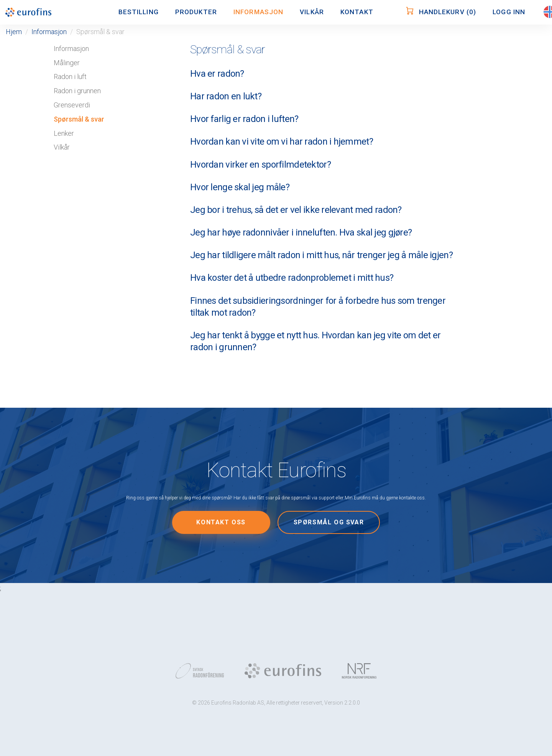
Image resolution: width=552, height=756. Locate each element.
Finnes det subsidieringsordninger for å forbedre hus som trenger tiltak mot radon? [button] (318, 307)
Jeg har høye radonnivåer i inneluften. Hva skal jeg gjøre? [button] (301, 232)
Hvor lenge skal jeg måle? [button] (240, 187)
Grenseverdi (72, 105)
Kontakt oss (221, 522)
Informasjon (49, 32)
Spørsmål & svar (79, 119)
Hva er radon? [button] (217, 74)
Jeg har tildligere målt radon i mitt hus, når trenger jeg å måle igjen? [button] (321, 255)
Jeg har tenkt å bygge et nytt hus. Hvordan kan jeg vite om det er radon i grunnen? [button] (315, 341)
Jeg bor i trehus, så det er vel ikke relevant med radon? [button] (296, 210)
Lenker (64, 133)
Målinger (67, 63)
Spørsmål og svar (329, 522)
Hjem (14, 32)
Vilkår (62, 147)
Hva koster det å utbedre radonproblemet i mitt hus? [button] (292, 278)
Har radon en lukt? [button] (226, 96)
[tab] (322, 74)
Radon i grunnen (77, 91)
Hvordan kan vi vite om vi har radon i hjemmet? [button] (282, 142)
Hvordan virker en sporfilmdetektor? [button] (260, 165)
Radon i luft (70, 77)
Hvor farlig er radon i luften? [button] (244, 119)
